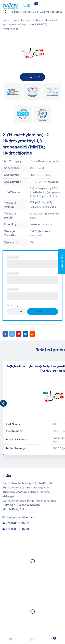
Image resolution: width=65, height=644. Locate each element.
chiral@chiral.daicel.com (18, 517)
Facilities (27, 12)
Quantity (12, 306)
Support (44, 12)
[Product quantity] (16, 312)
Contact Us (56, 12)
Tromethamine (21, 20)
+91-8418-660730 (16, 529)
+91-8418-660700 (16, 523)
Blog (36, 12)
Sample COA (33, 77)
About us (16, 12)
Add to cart (43, 312)
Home (6, 20)
